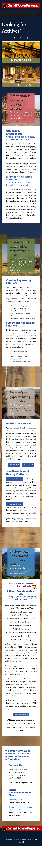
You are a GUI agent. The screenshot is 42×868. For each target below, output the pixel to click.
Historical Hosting (15, 504)
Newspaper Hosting (15, 479)
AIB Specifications (21, 715)
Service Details (14, 465)
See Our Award (28, 465)
